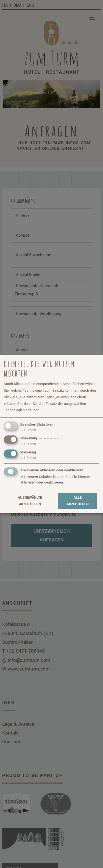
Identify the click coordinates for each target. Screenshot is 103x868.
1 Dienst (28, 430)
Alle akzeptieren (78, 501)
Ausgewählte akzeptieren (30, 501)
